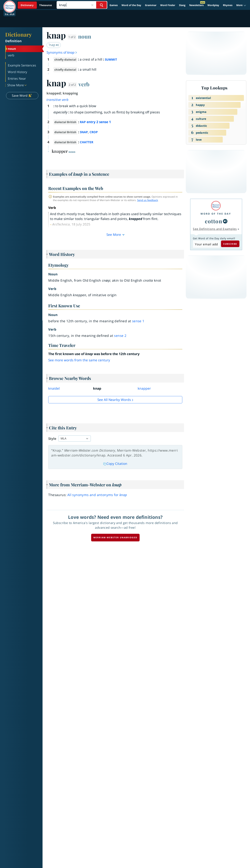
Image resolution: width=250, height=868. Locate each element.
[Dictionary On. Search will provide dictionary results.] (37, 5)
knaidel (54, 388)
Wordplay (213, 5)
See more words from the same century (79, 360)
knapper (144, 388)
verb (84, 84)
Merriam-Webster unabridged (115, 537)
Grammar (151, 5)
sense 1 (138, 321)
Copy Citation (115, 464)
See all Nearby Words (114, 400)
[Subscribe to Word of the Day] (206, 244)
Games (114, 5)
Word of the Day (131, 5)
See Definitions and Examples (215, 229)
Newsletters (196, 5)
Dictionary (18, 34)
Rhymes (228, 5)
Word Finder (168, 5)
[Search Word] (101, 5)
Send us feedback (147, 200)
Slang (182, 5)
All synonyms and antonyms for (97, 495)
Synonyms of (62, 52)
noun (85, 36)
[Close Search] (92, 5)
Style (52, 439)
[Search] (82, 5)
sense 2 (120, 336)
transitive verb (57, 100)
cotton (214, 221)
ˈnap (54, 45)
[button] (241, 5)
